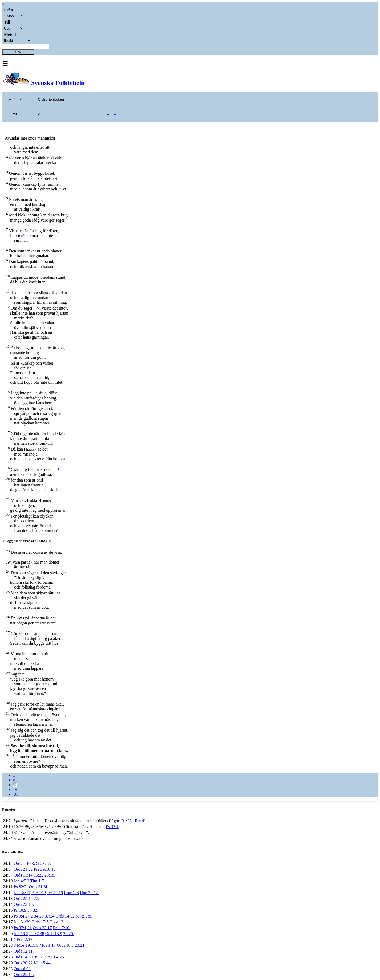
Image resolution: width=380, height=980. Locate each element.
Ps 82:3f (21, 887)
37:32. (33, 910)
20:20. (68, 934)
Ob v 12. (57, 922)
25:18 (45, 957)
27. (36, 898)
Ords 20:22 (23, 963)
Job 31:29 (22, 922)
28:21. (80, 945)
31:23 (127, 821)
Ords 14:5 (22, 957)
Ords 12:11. (24, 951)
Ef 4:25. (58, 957)
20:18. (50, 875)
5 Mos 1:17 (46, 945)
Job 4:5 (20, 881)
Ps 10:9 (20, 910)
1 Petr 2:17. (23, 939)
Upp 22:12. (89, 893)
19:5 (35, 957)
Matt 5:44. (43, 963)
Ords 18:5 (65, 945)
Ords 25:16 (23, 898)
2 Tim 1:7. (36, 881)
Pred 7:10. (62, 928)
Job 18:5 (21, 934)
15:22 (38, 875)
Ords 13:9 (54, 934)
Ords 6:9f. (22, 969)
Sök (18, 52)
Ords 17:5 (40, 922)
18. (54, 869)
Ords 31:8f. (38, 887)
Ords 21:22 (23, 869)
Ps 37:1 (112, 827)
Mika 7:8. (84, 916)
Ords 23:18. (24, 904)
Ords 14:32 (65, 916)
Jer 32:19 (55, 893)
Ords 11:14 (23, 875)
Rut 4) (140, 821)
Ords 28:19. (24, 975)
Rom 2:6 (71, 893)
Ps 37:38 (37, 934)
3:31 (35, 863)
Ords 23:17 (42, 928)
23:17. (46, 863)
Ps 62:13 (39, 893)
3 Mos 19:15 (24, 945)
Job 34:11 (22, 893)
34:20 (39, 916)
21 (30, 928)
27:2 (29, 916)
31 (15, 794)
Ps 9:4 (19, 916)
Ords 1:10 (22, 863)
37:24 (50, 916)
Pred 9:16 (42, 869)
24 (15, 785)
